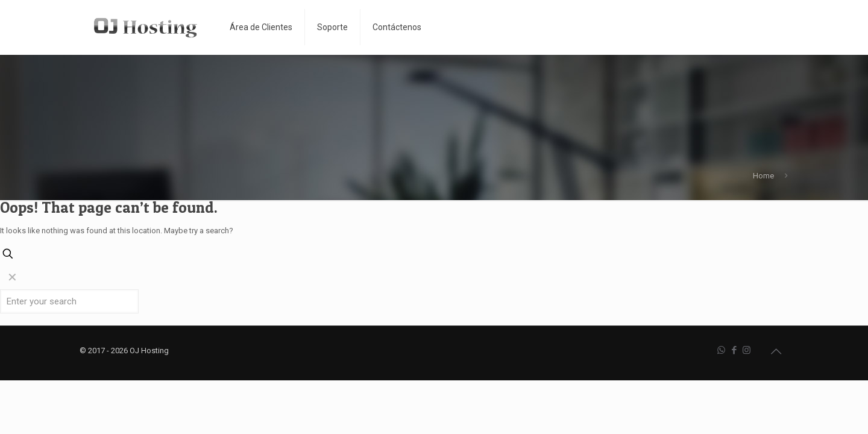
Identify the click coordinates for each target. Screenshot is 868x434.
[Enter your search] (69, 301)
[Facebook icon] (734, 350)
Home (763, 176)
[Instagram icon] (747, 350)
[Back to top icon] (776, 351)
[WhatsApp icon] (721, 350)
